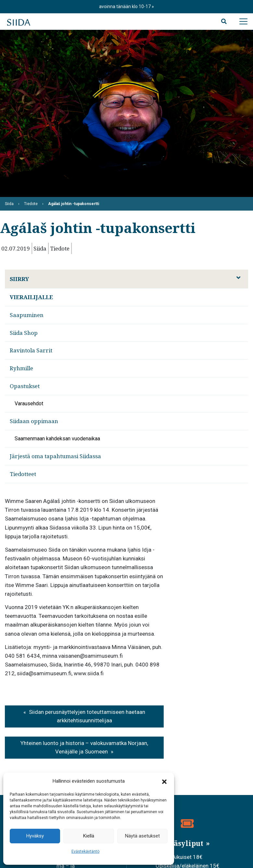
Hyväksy (35, 836)
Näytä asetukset (142, 836)
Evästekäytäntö (85, 851)
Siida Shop (24, 333)
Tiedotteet (23, 474)
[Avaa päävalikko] (243, 21)
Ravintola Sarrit (31, 350)
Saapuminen (27, 315)
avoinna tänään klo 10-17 (125, 6)
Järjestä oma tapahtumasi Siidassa (55, 456)
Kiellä (89, 836)
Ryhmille (21, 368)
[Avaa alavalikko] (238, 278)
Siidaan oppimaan (34, 421)
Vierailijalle (31, 297)
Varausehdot (29, 403)
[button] (164, 781)
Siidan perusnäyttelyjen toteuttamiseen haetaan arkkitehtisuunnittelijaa (87, 716)
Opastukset (25, 386)
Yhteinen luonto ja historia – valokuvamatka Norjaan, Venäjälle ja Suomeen (84, 747)
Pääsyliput (185, 843)
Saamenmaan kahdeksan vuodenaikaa (57, 439)
